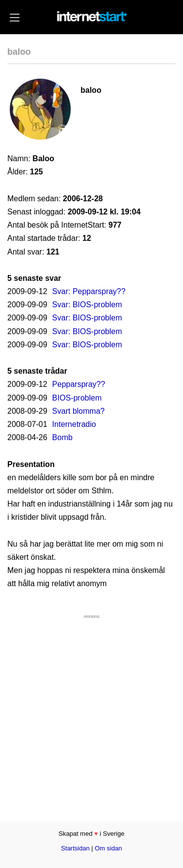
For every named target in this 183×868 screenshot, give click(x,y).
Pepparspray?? (79, 384)
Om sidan (108, 848)
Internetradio (74, 424)
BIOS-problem (77, 398)
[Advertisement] (91, 710)
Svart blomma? (79, 411)
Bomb (62, 437)
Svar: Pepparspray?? (89, 291)
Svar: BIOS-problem (87, 305)
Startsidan (75, 848)
